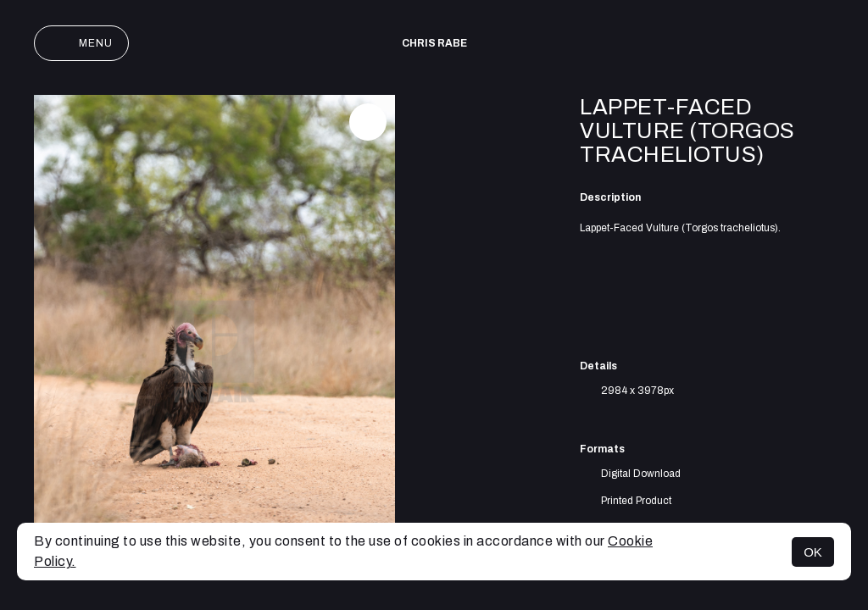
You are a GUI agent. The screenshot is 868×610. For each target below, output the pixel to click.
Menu (81, 43)
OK (813, 552)
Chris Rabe (434, 43)
